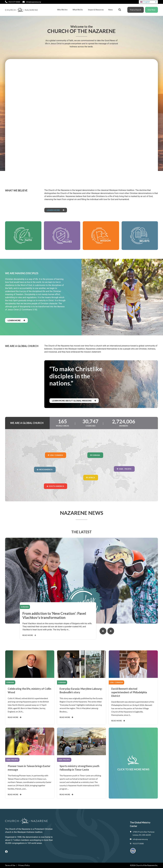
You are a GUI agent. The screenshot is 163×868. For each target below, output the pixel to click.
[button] (103, 631)
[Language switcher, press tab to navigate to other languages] (148, 2)
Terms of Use (10, 865)
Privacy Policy (24, 865)
